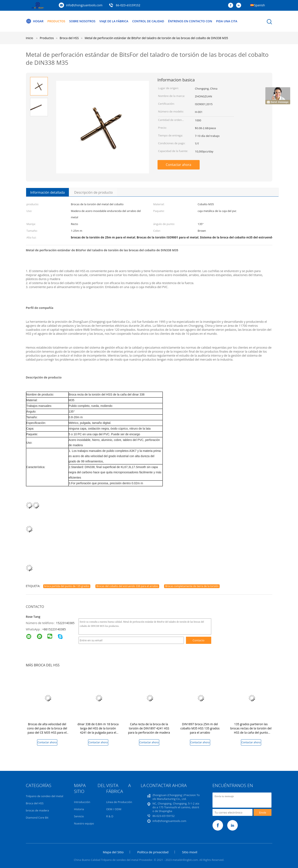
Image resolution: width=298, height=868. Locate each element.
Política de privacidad (153, 852)
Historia (79, 809)
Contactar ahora (178, 165)
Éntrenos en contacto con (190, 21)
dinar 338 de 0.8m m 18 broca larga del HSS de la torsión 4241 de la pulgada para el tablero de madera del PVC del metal (98, 732)
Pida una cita (227, 21)
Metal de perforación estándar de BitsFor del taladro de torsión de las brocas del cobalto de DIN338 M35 (156, 38)
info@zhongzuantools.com (84, 5)
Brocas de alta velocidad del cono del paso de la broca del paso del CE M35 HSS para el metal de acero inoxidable (47, 730)
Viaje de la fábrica (114, 21)
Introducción (82, 802)
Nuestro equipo (84, 823)
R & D (110, 816)
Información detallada (48, 192)
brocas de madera (37, 810)
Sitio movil (190, 852)
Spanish (260, 5)
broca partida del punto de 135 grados (67, 586)
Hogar (35, 21)
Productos (56, 21)
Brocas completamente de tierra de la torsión (192, 586)
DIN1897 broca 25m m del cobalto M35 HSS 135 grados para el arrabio (200, 728)
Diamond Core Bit (37, 818)
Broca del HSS (35, 803)
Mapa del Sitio (113, 852)
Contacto (199, 640)
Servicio (79, 816)
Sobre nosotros (82, 21)
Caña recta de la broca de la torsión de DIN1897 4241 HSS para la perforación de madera (149, 728)
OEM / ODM (114, 809)
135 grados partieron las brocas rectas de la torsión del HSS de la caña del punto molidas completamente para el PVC (251, 732)
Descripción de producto (93, 192)
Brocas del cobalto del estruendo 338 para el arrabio (127, 586)
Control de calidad (148, 21)
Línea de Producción (119, 802)
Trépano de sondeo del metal (45, 796)
